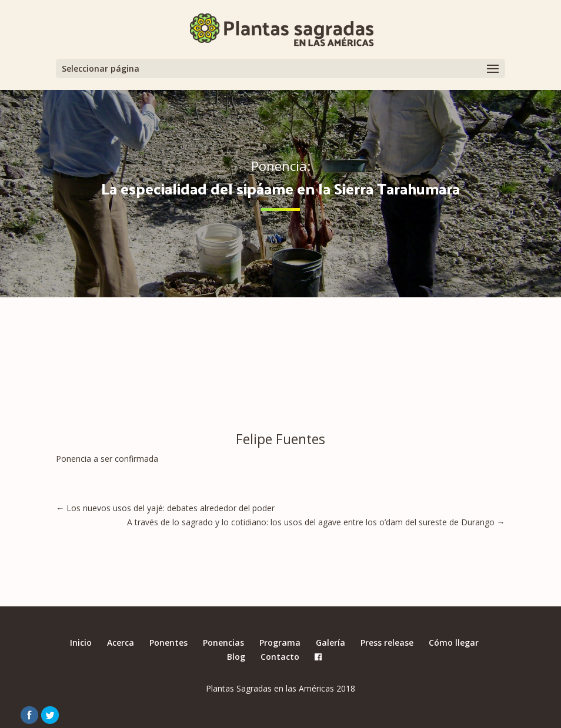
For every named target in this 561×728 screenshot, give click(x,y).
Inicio (81, 643)
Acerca (121, 643)
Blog (236, 657)
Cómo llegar (454, 643)
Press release (387, 643)
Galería (330, 643)
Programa (280, 643)
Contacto (280, 657)
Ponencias (223, 643)
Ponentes (168, 643)
